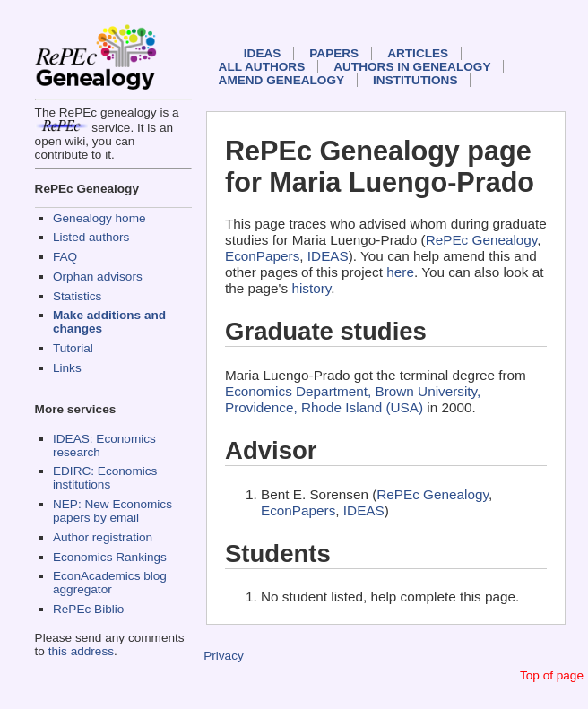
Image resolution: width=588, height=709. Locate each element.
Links (67, 368)
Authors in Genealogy (412, 67)
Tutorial (73, 348)
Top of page (552, 675)
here (400, 272)
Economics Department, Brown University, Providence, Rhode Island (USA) (353, 399)
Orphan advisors (98, 277)
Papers (334, 53)
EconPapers (262, 256)
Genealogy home (99, 218)
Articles (418, 53)
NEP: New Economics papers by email (112, 511)
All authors (262, 67)
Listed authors (91, 237)
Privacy (224, 656)
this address (81, 651)
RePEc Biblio (88, 609)
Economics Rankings (110, 557)
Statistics (77, 296)
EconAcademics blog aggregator (110, 583)
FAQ (65, 257)
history (311, 288)
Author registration (103, 537)
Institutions (415, 80)
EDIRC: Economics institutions (105, 478)
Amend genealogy (281, 80)
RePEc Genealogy (482, 240)
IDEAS (263, 53)
